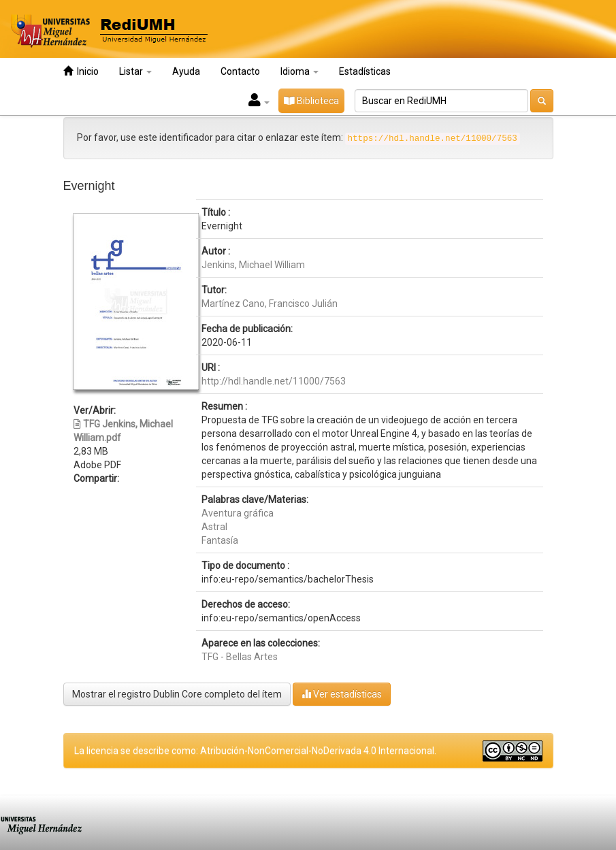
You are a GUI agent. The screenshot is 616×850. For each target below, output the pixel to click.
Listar (135, 71)
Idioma (299, 71)
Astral (214, 527)
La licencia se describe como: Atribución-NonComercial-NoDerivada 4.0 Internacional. (255, 751)
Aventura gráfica (238, 513)
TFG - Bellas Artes (240, 657)
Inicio (81, 71)
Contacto (240, 71)
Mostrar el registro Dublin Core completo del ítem (177, 694)
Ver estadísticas (342, 694)
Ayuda (186, 71)
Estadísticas (365, 71)
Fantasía (220, 540)
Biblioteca (311, 101)
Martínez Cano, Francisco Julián (270, 304)
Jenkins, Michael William (253, 265)
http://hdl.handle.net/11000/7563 (274, 381)
